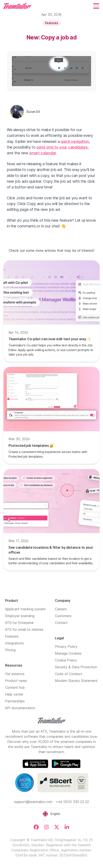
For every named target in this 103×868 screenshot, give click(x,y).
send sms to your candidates (62, 147)
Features (12, 636)
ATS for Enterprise (19, 623)
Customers (63, 616)
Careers (61, 609)
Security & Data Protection (76, 667)
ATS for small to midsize (24, 629)
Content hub (15, 687)
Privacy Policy (66, 647)
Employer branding (20, 616)
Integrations (14, 643)
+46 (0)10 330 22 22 (72, 802)
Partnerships (15, 701)
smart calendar (43, 153)
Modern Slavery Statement (76, 681)
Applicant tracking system (25, 609)
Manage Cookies (68, 653)
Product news (16, 681)
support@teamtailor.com (33, 802)
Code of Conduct (69, 674)
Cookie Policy (66, 660)
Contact (61, 623)
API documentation (20, 708)
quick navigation (75, 141)
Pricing (10, 650)
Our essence (15, 674)
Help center (14, 694)
